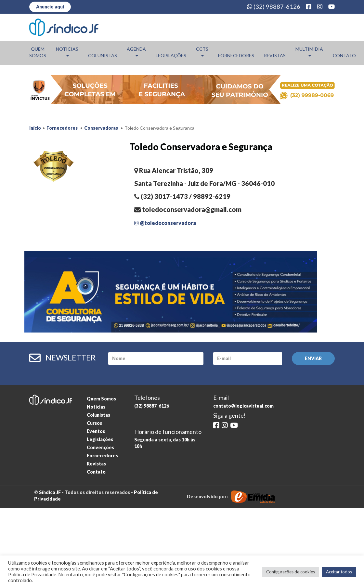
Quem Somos (38, 52)
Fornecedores (236, 55)
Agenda (136, 51)
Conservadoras (101, 128)
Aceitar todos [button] (339, 572)
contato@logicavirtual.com (243, 406)
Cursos (94, 423)
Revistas (275, 55)
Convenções (100, 447)
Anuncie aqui (50, 7)
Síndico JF (50, 492)
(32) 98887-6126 (274, 7)
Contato (344, 55)
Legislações (171, 55)
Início (35, 128)
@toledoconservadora (165, 223)
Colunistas (103, 55)
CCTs (202, 51)
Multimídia (309, 51)
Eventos (96, 431)
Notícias (67, 51)
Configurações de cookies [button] (291, 572)
